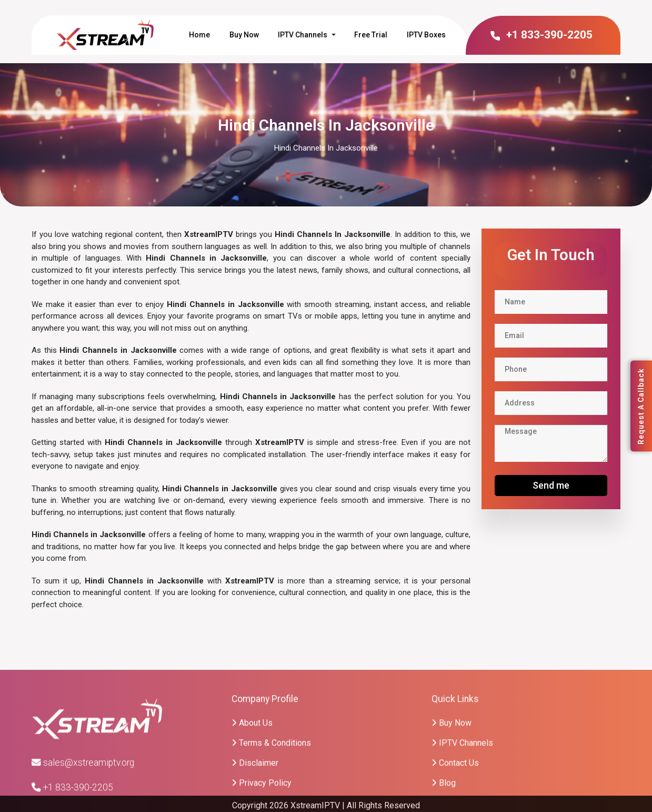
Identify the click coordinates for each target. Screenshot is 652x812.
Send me (551, 485)
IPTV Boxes (426, 35)
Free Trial (371, 35)
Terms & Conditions (271, 789)
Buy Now (244, 35)
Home (199, 35)
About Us (252, 769)
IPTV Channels (303, 35)
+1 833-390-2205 (541, 35)
